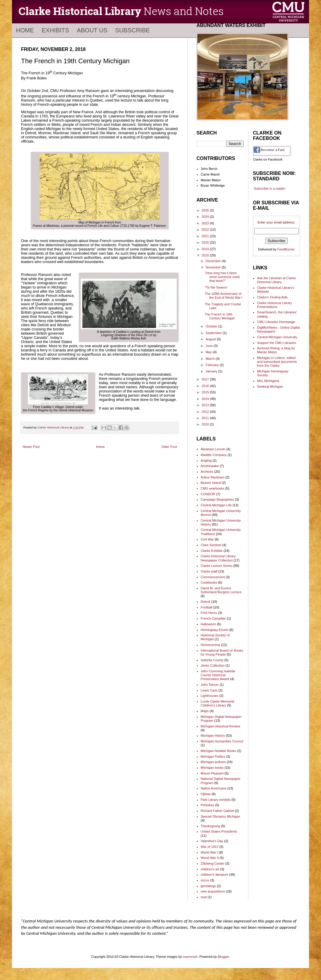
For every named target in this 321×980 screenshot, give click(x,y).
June (210, 346)
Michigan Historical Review (220, 726)
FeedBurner (286, 249)
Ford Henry (209, 613)
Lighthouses (210, 696)
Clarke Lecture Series (217, 566)
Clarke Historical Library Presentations (275, 305)
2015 (206, 392)
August (211, 339)
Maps (205, 711)
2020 (206, 242)
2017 (206, 379)
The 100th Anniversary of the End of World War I (223, 296)
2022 (206, 229)
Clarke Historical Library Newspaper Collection (218, 558)
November (214, 267)
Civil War (207, 539)
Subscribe (133, 30)
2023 (206, 223)
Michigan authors (213, 762)
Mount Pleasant (212, 773)
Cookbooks (209, 582)
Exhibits (55, 30)
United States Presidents (219, 831)
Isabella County (212, 660)
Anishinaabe (210, 466)
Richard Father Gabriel (217, 811)
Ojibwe (206, 794)
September (214, 333)
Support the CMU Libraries (277, 343)
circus (205, 880)
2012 (206, 412)
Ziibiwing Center (213, 863)
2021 (206, 236)
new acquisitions (213, 891)
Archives (207, 472)
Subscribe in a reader (270, 188)
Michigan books (212, 768)
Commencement (213, 577)
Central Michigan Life (216, 505)
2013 (206, 405)
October (212, 326)
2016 (206, 386)
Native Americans (214, 788)
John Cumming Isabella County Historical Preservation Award (218, 675)
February (213, 365)
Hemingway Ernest (214, 630)
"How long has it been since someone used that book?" (222, 277)
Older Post (169, 447)
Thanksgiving (210, 826)
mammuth (190, 957)
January (212, 371)
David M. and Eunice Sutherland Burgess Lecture (221, 590)
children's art (210, 869)
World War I (209, 852)
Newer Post (31, 447)
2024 (206, 217)
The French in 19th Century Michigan (220, 316)
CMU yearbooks (213, 488)
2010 (206, 424)
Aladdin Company (214, 455)
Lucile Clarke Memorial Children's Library (217, 703)
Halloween (208, 624)
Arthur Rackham (213, 477)
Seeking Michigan (270, 386)
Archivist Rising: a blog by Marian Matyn (276, 350)
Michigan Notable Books (219, 751)
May (209, 352)
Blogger (223, 957)
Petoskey (207, 805)
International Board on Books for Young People (222, 652)
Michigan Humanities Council (222, 741)
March (211, 359)
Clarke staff (209, 571)
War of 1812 (210, 847)
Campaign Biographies (217, 499)
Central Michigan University (277, 337)
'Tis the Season (216, 287)
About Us (92, 30)
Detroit (205, 602)
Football (207, 607)
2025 (206, 210)
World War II (210, 858)
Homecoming (210, 645)
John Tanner (210, 685)
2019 (206, 249)
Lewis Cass (209, 690)
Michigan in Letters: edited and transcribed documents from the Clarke (277, 362)
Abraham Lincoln (213, 449)
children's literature (214, 875)
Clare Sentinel (211, 545)
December (214, 261)
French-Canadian (213, 618)
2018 (206, 255)
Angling (206, 460)
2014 (206, 399)
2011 (206, 418)
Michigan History (213, 736)
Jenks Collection (213, 665)
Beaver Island (211, 483)
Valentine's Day (212, 841)
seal (204, 897)
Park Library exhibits (216, 800)
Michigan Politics (213, 756)
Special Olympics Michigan (220, 816)
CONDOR (208, 494)
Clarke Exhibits (212, 551)
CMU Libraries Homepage (276, 322)
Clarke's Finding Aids (272, 297)
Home (25, 30)
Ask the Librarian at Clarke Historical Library (277, 280)
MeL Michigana (268, 381)
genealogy (208, 886)
